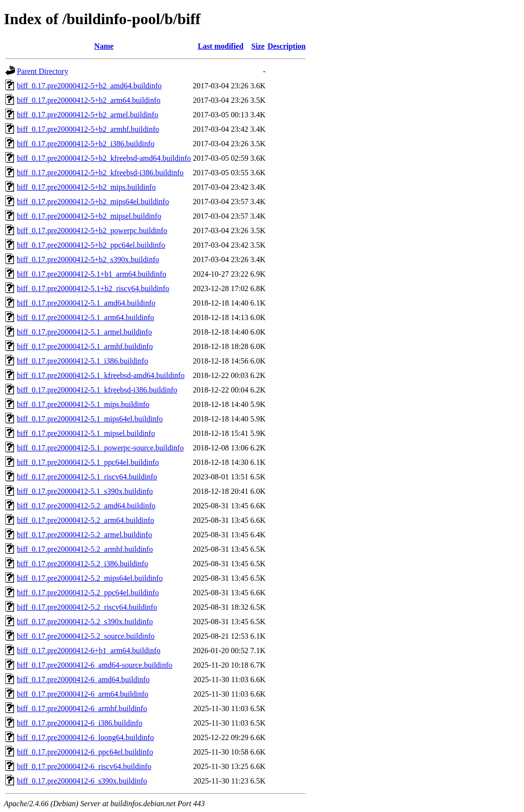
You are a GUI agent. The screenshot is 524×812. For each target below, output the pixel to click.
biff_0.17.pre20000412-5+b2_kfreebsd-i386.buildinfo (100, 173)
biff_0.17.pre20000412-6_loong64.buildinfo (85, 737)
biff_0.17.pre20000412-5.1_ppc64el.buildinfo (88, 462)
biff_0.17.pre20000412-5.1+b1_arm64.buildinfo (92, 274)
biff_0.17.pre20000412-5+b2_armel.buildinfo (88, 115)
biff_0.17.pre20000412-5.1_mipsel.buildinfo (86, 433)
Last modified (220, 46)
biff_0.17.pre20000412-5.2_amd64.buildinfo (86, 506)
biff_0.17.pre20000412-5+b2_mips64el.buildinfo (93, 202)
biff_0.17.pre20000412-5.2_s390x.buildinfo (85, 622)
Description (287, 46)
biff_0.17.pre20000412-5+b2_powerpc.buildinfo (92, 231)
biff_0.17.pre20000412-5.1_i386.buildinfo (83, 361)
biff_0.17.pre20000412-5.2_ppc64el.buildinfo (88, 593)
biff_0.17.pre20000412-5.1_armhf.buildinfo (85, 346)
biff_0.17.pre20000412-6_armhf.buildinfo (82, 708)
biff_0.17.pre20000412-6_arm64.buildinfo (83, 694)
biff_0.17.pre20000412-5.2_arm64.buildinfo (85, 520)
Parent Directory (42, 71)
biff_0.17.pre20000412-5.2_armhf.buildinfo (85, 549)
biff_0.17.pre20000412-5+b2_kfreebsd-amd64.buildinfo (104, 158)
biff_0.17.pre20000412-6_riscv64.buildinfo (84, 766)
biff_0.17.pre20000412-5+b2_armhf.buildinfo (88, 129)
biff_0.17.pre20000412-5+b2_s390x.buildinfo (88, 259)
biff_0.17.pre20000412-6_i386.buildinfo (80, 723)
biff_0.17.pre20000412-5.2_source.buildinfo (86, 636)
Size (258, 46)
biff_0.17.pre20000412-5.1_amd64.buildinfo (86, 303)
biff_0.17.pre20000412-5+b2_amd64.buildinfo (89, 86)
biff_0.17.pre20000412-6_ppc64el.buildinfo (85, 752)
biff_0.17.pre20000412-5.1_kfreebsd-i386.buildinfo (97, 390)
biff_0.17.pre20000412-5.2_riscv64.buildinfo (87, 607)
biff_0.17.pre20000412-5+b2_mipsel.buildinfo (89, 216)
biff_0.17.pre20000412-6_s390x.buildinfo (82, 781)
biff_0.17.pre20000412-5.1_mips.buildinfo (83, 404)
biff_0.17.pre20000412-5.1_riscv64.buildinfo (87, 477)
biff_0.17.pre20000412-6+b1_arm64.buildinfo (89, 651)
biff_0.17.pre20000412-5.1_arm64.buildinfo (85, 317)
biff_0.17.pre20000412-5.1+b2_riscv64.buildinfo (93, 288)
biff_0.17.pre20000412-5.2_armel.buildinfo (85, 535)
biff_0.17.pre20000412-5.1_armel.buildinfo (85, 332)
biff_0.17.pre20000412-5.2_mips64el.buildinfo (90, 578)
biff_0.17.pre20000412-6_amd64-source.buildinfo (95, 665)
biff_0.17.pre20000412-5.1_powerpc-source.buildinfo (100, 448)
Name (104, 46)
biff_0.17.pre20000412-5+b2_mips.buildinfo (86, 187)
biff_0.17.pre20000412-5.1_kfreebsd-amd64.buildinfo (101, 375)
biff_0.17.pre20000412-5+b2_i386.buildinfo (86, 144)
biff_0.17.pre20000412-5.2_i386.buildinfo (83, 564)
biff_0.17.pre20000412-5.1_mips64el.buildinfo (90, 419)
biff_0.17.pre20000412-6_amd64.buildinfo (83, 679)
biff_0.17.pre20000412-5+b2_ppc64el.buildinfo (91, 245)
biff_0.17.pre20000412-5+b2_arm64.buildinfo (89, 100)
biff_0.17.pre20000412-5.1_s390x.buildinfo (85, 491)
